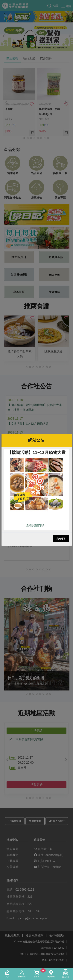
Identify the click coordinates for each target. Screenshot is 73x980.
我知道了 (61, 539)
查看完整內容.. (36, 525)
